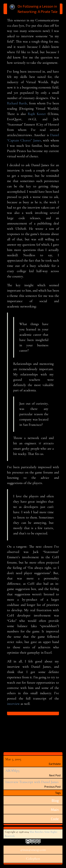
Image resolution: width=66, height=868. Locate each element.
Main (55, 810)
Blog (55, 800)
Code (55, 819)
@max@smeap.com (33, 850)
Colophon (33, 859)
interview (13, 704)
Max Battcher (36, 832)
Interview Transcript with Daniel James (32, 782)
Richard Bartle (17, 103)
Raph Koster (37, 114)
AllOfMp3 (12, 771)
